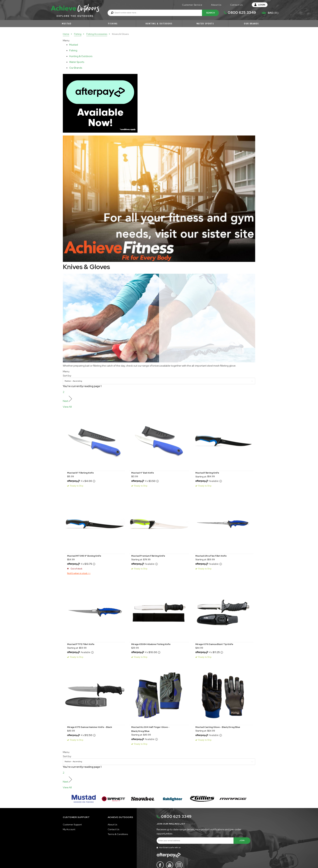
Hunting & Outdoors (159, 24)
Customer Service (192, 5)
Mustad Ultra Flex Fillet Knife (211, 556)
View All (67, 407)
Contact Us (236, 5)
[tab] (79, 45)
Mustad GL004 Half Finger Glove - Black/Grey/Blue (150, 729)
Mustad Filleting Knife (207, 473)
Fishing (113, 24)
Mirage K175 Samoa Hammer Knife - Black (90, 727)
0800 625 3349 (242, 13)
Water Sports (205, 24)
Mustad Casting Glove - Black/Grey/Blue (218, 727)
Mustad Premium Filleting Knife (148, 556)
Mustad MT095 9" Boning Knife (84, 556)
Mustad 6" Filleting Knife (80, 473)
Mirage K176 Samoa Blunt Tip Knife (214, 644)
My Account (69, 829)
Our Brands (251, 24)
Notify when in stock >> (79, 573)
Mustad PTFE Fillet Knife (81, 644)
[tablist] (74, 45)
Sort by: (67, 376)
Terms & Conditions (118, 834)
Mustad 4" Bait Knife (143, 473)
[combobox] (163, 13)
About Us (216, 5)
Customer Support (72, 825)
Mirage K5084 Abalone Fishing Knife (151, 644)
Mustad (67, 24)
